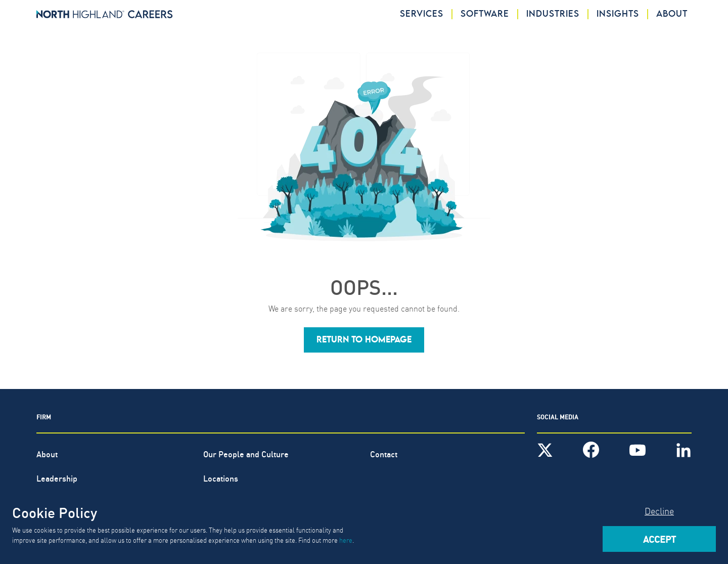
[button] (364, 340)
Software (485, 14)
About (672, 14)
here (346, 540)
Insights (618, 14)
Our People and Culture (246, 453)
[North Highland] (105, 14)
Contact (384, 453)
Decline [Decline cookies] (659, 511)
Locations (221, 478)
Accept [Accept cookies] (659, 539)
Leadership (57, 478)
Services (422, 14)
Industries (553, 14)
